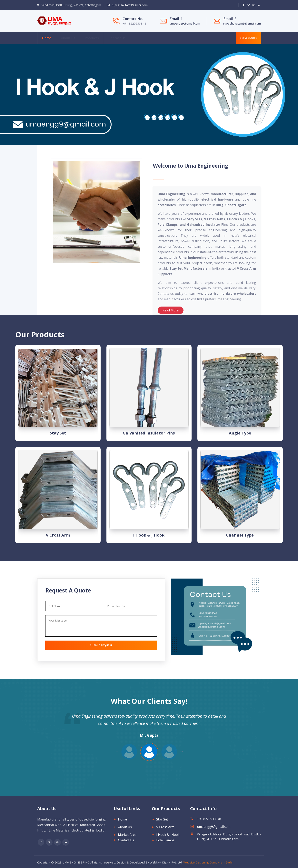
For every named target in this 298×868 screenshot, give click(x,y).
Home (47, 38)
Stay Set (58, 433)
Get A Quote (248, 38)
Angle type (240, 433)
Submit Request (101, 645)
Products (92, 38)
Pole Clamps (165, 840)
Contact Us (117, 38)
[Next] (2, 94)
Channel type (240, 535)
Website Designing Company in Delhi (208, 862)
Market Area (127, 835)
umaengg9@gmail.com (185, 23)
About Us (68, 38)
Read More (171, 310)
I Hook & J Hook (149, 535)
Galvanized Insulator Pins (149, 433)
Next (117, 752)
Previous (181, 752)
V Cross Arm (58, 535)
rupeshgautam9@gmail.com (129, 5)
